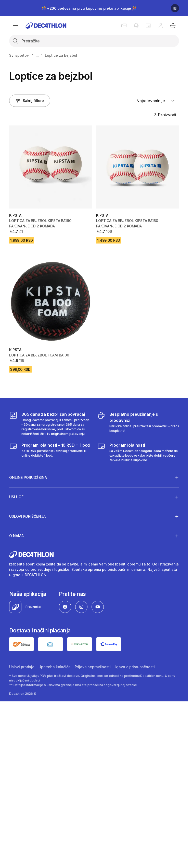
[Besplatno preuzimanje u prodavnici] (138, 424)
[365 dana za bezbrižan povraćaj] (50, 424)
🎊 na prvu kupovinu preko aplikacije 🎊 (89, 8)
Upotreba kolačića (55, 667)
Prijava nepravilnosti (93, 667)
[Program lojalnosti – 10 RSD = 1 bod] (50, 452)
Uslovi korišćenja (27, 516)
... (37, 55)
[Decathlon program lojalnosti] (138, 452)
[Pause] (175, 8)
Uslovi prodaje (22, 667)
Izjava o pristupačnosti (135, 667)
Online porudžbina (28, 478)
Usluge (16, 497)
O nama (16, 536)
